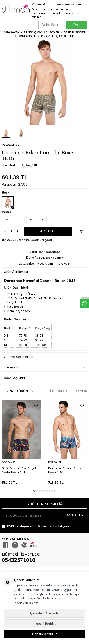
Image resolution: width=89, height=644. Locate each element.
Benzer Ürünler (20, 391)
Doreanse (11, 145)
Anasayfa (11, 32)
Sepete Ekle (48, 231)
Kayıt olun (75, 515)
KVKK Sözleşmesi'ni (21, 526)
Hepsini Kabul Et (45, 634)
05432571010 (19, 560)
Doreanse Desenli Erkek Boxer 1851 (65, 470)
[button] (34, 491)
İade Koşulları (44, 378)
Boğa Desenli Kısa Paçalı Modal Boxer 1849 (19, 470)
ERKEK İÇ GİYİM (34, 32)
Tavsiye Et (64, 264)
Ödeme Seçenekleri (44, 357)
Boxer (54, 32)
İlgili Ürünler (55, 391)
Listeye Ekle (26, 264)
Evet (77, 25)
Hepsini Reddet (44, 624)
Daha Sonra (51, 25)
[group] (44, 83)
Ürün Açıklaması (44, 272)
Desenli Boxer (75, 32)
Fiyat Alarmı (45, 264)
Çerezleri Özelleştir (45, 613)
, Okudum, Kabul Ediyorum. (37, 526)
